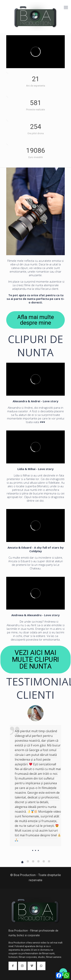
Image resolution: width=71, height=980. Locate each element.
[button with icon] (13, 966)
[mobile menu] (66, 8)
